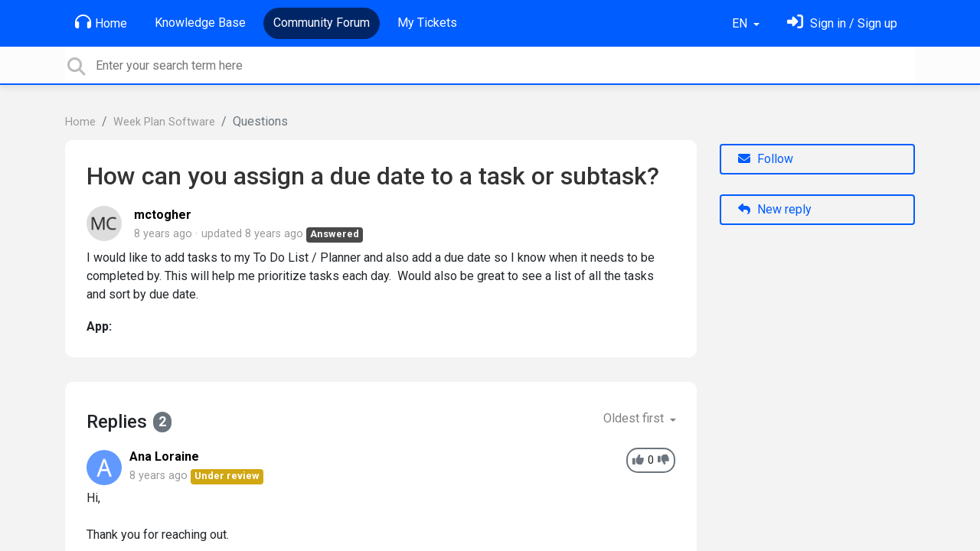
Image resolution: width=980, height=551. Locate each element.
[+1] (638, 460)
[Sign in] (842, 23)
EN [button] (741, 23)
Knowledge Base (200, 23)
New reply (775, 209)
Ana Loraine (164, 456)
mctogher (163, 215)
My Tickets (427, 23)
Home (101, 22)
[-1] (663, 460)
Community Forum (322, 23)
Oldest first (635, 418)
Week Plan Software (164, 122)
